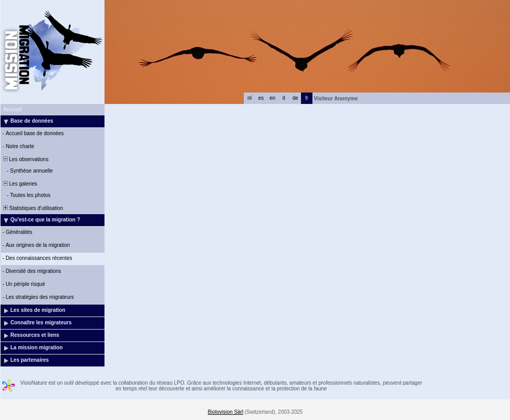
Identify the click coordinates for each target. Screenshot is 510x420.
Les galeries (19, 184)
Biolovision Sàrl (226, 412)
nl (250, 98)
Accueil (12, 109)
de (295, 98)
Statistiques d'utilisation (32, 208)
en (272, 98)
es (261, 98)
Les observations (25, 159)
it (284, 98)
